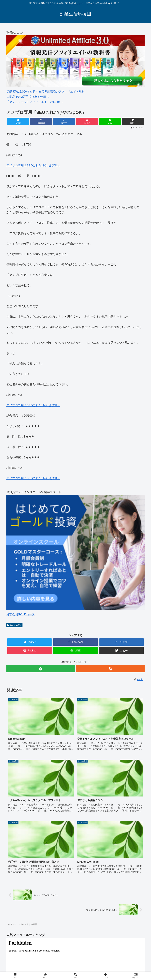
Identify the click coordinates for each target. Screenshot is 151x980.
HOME (12, 966)
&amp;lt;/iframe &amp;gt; (75, 895)
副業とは (23, 966)
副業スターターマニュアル (30, 938)
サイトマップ (136, 966)
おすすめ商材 (14, 625)
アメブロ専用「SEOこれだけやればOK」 (33, 165)
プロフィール (119, 966)
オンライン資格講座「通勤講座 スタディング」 (85, 966)
